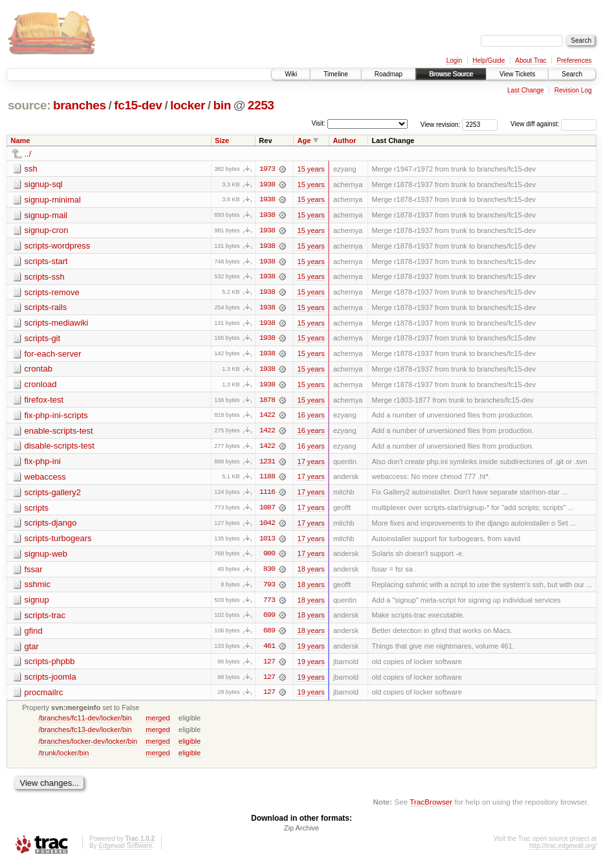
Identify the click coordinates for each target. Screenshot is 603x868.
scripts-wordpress (58, 246)
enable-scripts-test (59, 433)
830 (269, 573)
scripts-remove (52, 293)
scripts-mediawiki (57, 324)
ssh (31, 169)
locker (188, 105)
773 (269, 604)
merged (158, 722)
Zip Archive (301, 833)
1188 (267, 480)
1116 (267, 495)
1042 (267, 526)
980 (269, 557)
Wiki (291, 74)
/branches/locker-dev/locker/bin (88, 746)
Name (21, 140)
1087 (267, 511)
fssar (34, 573)
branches (80, 105)
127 (269, 666)
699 (269, 619)
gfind (34, 635)
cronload (41, 386)
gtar (32, 650)
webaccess (45, 479)
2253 (261, 105)
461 (269, 651)
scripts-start (46, 262)
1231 (267, 464)
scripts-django (51, 526)
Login (454, 61)
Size (222, 140)
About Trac (531, 61)
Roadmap (389, 74)
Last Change (526, 90)
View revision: (441, 124)
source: (29, 105)
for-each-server (53, 355)
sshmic (38, 588)
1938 (267, 184)
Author (344, 140)
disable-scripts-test (60, 448)
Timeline (335, 74)
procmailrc (44, 697)
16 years (311, 417)
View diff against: (554, 124)
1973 (267, 169)
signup (37, 604)
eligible (190, 746)
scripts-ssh (45, 277)
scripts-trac (45, 619)
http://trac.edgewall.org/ (563, 851)
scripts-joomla (50, 681)
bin (222, 105)
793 (269, 588)
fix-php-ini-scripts (56, 417)
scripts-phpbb (50, 666)
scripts (37, 510)
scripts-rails (46, 308)
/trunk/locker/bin (63, 757)
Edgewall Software (125, 851)
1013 (267, 542)
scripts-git (43, 339)
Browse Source (451, 74)
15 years (311, 169)
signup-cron (47, 231)
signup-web (46, 557)
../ (28, 154)
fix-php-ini (43, 464)
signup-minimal (53, 200)
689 (269, 635)
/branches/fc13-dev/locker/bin (85, 734)
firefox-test (44, 402)
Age (304, 140)
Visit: (318, 123)
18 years (311, 573)
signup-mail (46, 215)
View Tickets (517, 74)
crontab (38, 371)
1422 (267, 417)
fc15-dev (138, 105)
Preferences (575, 61)
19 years (311, 651)
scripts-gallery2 (53, 495)
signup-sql (44, 184)
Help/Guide (488, 61)
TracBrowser (431, 807)
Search (572, 74)
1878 (267, 402)
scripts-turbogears (58, 541)
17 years (311, 464)
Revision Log (573, 90)
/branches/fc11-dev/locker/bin (85, 722)
